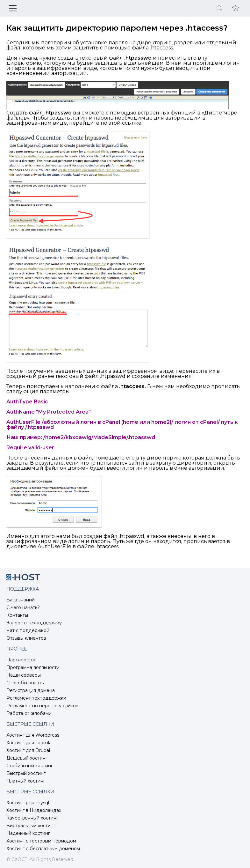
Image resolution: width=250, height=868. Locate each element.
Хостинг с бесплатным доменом (43, 849)
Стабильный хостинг (30, 766)
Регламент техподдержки (36, 698)
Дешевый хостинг (27, 758)
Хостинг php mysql (28, 803)
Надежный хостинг (28, 833)
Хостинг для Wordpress (33, 735)
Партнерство (21, 660)
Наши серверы (24, 675)
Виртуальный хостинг (31, 826)
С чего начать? (23, 607)
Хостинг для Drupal (28, 750)
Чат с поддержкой (28, 630)
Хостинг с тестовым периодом (41, 841)
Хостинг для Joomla (29, 743)
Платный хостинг (26, 781)
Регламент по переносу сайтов (42, 706)
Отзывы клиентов (26, 638)
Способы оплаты (25, 683)
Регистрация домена (31, 690)
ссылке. (132, 123)
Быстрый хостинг (26, 773)
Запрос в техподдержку (34, 623)
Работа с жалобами (29, 713)
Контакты (17, 615)
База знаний (21, 600)
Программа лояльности (33, 667)
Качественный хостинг (32, 818)
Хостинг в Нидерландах (34, 810)
